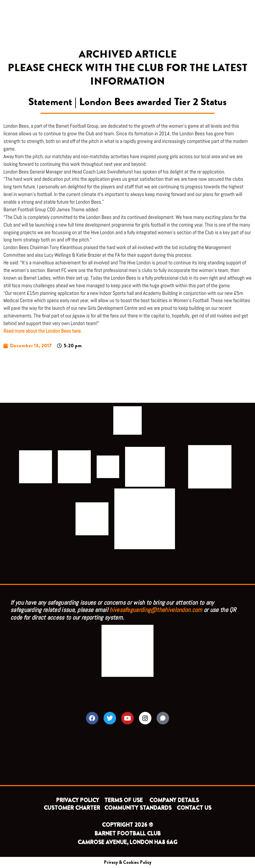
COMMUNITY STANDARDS (138, 808)
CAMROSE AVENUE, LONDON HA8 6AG (127, 842)
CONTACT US (194, 808)
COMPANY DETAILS (174, 800)
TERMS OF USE (124, 800)
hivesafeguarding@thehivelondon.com (156, 610)
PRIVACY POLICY (78, 800)
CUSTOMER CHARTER (72, 808)
